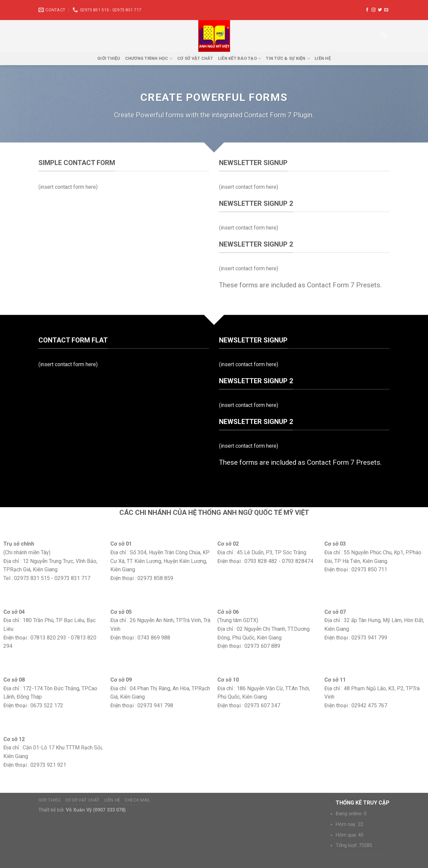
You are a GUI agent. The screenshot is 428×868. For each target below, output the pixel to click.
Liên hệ (323, 58)
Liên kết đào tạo (240, 59)
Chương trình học (149, 59)
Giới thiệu (109, 58)
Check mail (137, 800)
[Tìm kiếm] (384, 36)
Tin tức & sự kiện (288, 59)
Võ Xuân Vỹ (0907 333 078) (96, 810)
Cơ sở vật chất (195, 58)
